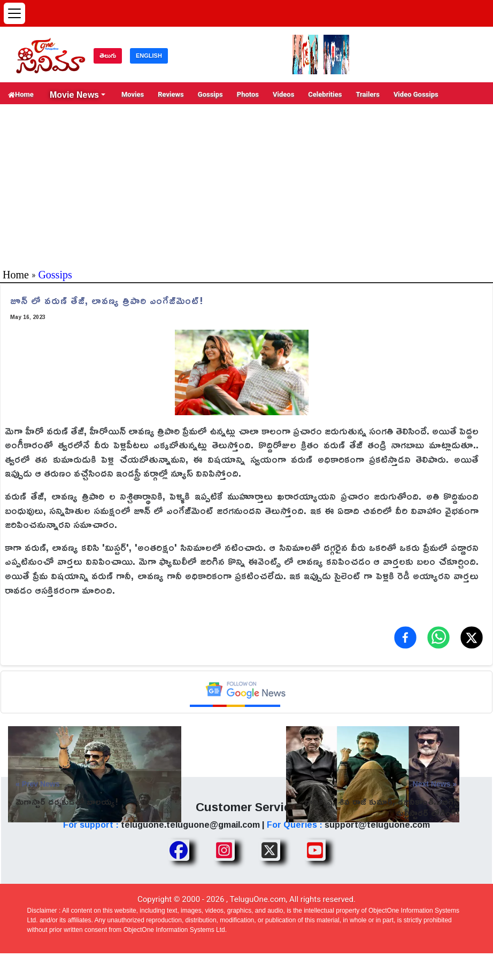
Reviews (171, 94)
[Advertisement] (247, 184)
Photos (248, 94)
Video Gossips (416, 94)
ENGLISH (149, 56)
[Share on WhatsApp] (438, 637)
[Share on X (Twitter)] (472, 637)
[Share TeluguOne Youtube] (315, 850)
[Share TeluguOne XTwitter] (269, 850)
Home (21, 94)
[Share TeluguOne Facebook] (179, 850)
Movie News (74, 95)
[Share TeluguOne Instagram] (224, 850)
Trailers (367, 94)
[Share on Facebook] (405, 637)
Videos (283, 94)
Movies (133, 94)
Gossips (210, 94)
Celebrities (325, 94)
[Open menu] (14, 13)
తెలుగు (108, 56)
